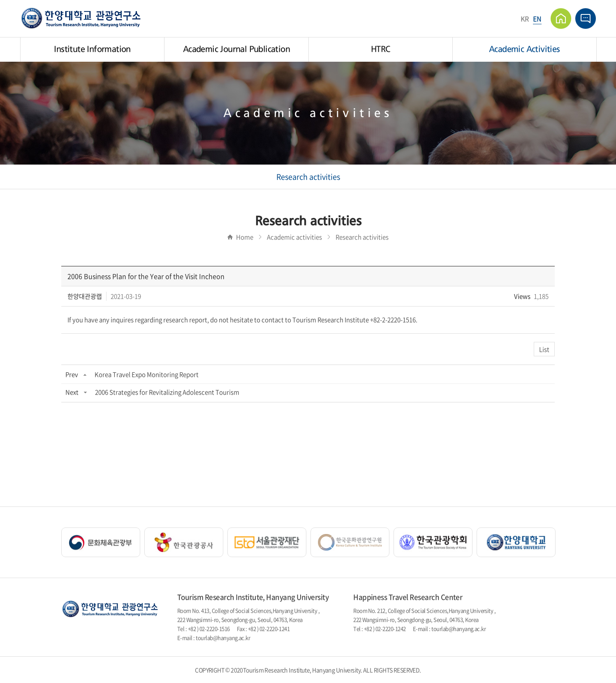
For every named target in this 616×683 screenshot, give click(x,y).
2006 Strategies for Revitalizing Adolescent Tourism (167, 392)
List (544, 349)
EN (537, 19)
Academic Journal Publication (236, 49)
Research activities (308, 177)
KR (525, 19)
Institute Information (92, 49)
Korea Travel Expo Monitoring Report (147, 374)
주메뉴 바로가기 (0, 0)
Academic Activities (525, 49)
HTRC (381, 49)
